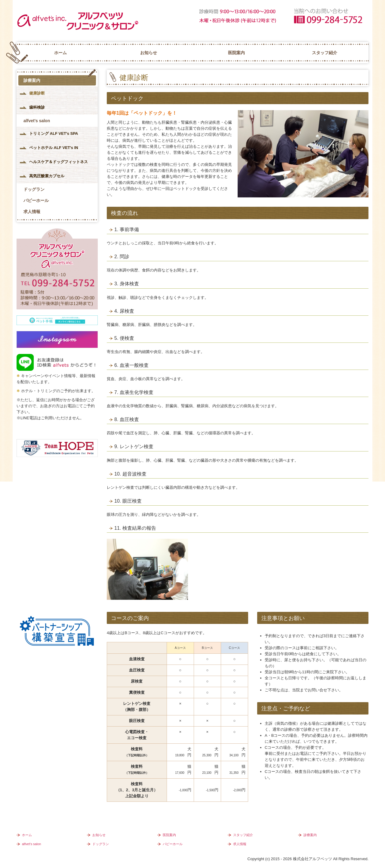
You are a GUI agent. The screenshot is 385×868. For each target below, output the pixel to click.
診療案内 (32, 80)
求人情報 (32, 212)
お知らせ (149, 53)
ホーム (60, 53)
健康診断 (37, 93)
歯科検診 (37, 107)
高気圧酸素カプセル (47, 176)
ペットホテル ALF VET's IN (54, 148)
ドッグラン (34, 189)
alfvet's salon (37, 121)
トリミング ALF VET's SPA (54, 133)
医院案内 (236, 53)
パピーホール (36, 200)
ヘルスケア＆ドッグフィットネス (59, 162)
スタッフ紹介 (325, 53)
